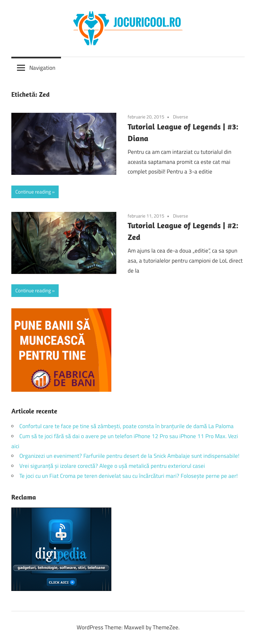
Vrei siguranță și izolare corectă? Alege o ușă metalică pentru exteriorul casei (112, 466)
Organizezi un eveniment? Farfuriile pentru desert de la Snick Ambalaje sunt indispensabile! (129, 456)
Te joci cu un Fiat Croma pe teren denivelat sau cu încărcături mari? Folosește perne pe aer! (128, 476)
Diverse (180, 117)
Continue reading (33, 192)
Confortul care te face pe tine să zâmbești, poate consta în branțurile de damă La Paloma (126, 426)
